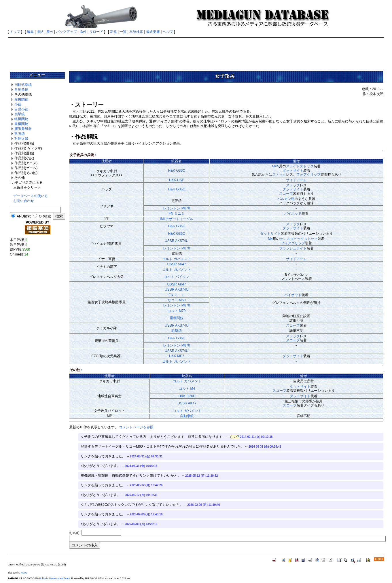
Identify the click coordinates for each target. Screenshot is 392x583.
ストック (279, 175)
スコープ (286, 194)
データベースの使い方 (31, 196)
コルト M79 (177, 311)
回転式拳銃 (23, 85)
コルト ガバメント (176, 259)
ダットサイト (293, 171)
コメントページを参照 (136, 427)
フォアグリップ (308, 175)
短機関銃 (21, 99)
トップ (15, 32)
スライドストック (300, 166)
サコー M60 (177, 300)
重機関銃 (21, 124)
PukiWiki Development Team (54, 578)
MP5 (275, 166)
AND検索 (24, 216)
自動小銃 (21, 109)
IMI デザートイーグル (177, 219)
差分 (50, 32)
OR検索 (45, 216)
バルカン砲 (286, 199)
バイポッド (293, 213)
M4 (270, 239)
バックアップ (67, 32)
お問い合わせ (24, 201)
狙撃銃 (177, 331)
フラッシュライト (293, 248)
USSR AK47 (176, 264)
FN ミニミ (176, 213)
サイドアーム (296, 180)
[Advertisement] (196, 52)
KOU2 (24, 573)
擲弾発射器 (23, 129)
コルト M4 (187, 389)
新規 (113, 32)
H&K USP (177, 180)
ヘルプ (168, 32)
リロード (96, 32)
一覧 (123, 32)
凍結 (40, 32)
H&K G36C (176, 171)
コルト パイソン (176, 277)
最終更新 (153, 32)
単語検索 (136, 32)
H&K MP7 (177, 356)
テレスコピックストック (299, 239)
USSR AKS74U (177, 241)
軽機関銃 (21, 119)
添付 (83, 32)
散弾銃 (20, 134)
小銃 (18, 104)
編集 (30, 32)
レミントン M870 (176, 208)
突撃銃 (20, 114)
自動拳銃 (21, 90)
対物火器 (21, 139)
